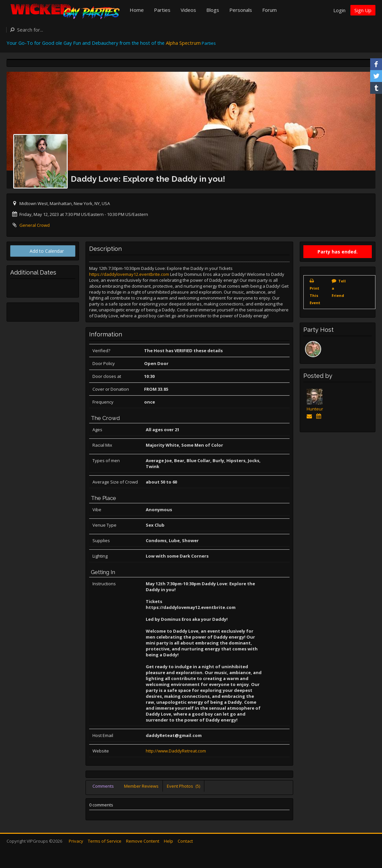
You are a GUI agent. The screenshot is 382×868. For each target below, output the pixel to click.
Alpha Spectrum (183, 43)
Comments (103, 786)
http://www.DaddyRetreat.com (176, 751)
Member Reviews (141, 786)
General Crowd (35, 225)
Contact (185, 841)
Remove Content (143, 841)
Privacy (76, 841)
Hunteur (315, 409)
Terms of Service (105, 841)
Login (339, 10)
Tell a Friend (339, 288)
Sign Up (363, 10)
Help (168, 841)
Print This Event (315, 295)
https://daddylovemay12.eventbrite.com (129, 274)
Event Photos (183, 786)
